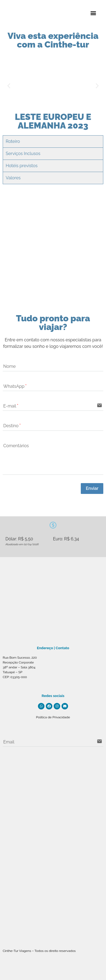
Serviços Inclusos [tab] (23, 154)
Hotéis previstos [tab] (22, 166)
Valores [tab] (13, 178)
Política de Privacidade (53, 717)
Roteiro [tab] (13, 141)
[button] (93, 13)
